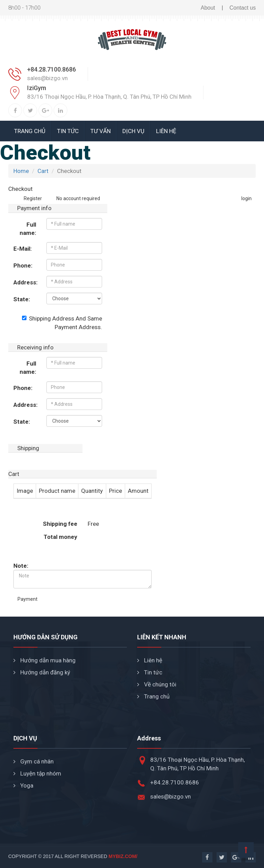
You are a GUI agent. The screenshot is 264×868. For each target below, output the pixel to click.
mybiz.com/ (123, 856)
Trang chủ (30, 131)
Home (21, 171)
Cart (43, 171)
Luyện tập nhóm (37, 773)
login (246, 198)
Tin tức (68, 131)
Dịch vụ (133, 131)
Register (33, 198)
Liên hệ (166, 131)
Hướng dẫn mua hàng (45, 660)
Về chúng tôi (157, 684)
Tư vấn (101, 131)
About (208, 8)
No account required (74, 198)
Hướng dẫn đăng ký (42, 672)
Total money (60, 537)
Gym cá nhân (34, 761)
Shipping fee (60, 524)
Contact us (243, 8)
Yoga (23, 785)
